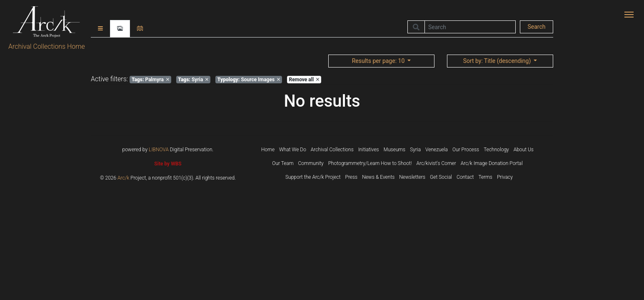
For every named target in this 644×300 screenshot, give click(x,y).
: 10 (379, 61)
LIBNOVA (159, 150)
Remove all (304, 80)
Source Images (249, 80)
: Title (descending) (498, 61)
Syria (193, 80)
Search (536, 27)
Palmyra (150, 80)
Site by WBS (168, 164)
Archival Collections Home (47, 46)
